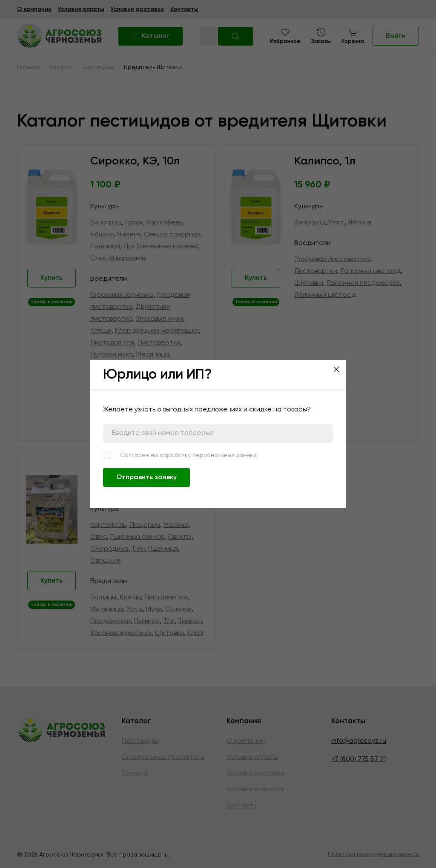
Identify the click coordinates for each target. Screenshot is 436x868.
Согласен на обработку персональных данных (188, 455)
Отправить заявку (146, 477)
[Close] (336, 369)
